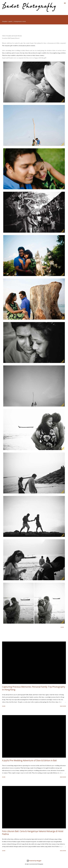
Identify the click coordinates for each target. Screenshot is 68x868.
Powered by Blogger (34, 861)
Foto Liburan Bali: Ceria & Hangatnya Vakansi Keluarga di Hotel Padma (33, 833)
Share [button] (62, 627)
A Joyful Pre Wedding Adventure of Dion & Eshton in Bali (29, 760)
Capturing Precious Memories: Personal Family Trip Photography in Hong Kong (34, 688)
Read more (63, 706)
